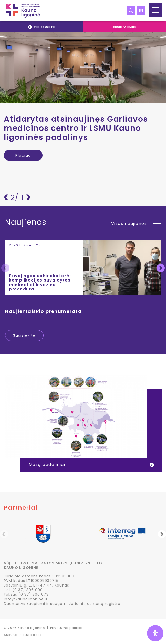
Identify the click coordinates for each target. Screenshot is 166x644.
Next (161, 268)
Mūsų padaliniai (47, 465)
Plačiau (23, 155)
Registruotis (42, 27)
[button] (156, 10)
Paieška (131, 11)
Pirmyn (28, 197)
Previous (5, 268)
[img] (155, 633)
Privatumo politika (66, 628)
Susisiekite (24, 335)
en (141, 11)
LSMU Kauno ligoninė (23, 11)
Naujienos (26, 223)
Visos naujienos (129, 223)
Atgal (6, 197)
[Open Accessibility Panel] (155, 633)
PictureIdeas (31, 635)
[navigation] (83, 27)
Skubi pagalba (125, 27)
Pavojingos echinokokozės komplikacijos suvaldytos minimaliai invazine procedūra (40, 282)
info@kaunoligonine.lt (26, 599)
